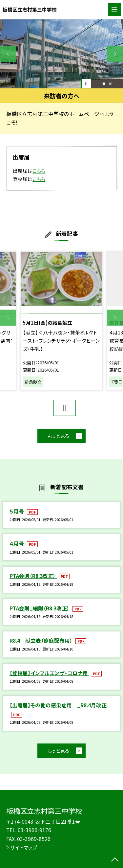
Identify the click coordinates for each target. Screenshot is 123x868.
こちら (39, 171)
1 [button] (104, 84)
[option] (61, 54)
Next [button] (115, 54)
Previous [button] (8, 54)
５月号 (17, 511)
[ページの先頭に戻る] (115, 860)
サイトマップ (24, 847)
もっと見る (58, 436)
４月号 (17, 543)
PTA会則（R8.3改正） (33, 576)
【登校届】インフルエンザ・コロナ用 (49, 673)
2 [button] (110, 84)
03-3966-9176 (34, 830)
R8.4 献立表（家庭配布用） (42, 640)
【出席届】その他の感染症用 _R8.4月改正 (58, 705)
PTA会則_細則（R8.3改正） (40, 608)
